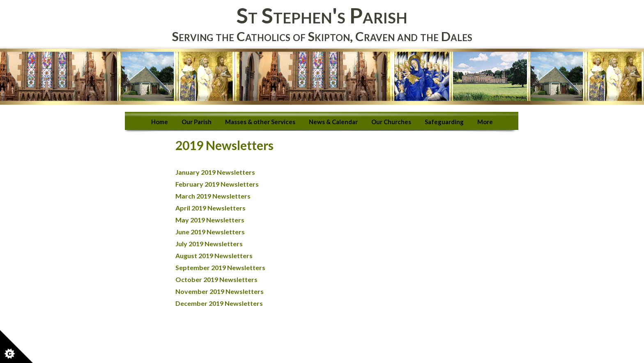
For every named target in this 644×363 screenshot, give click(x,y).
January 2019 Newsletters (216, 172)
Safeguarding (444, 122)
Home (160, 122)
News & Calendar (333, 122)
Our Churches (391, 122)
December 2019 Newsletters (219, 303)
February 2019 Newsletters (217, 184)
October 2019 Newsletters (216, 279)
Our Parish (197, 122)
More (485, 122)
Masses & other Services (260, 122)
